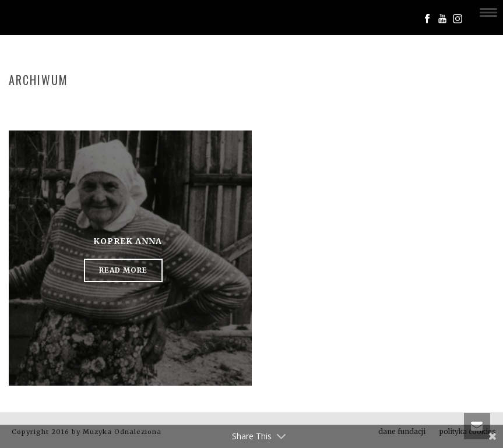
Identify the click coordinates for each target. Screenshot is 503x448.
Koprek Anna (128, 241)
